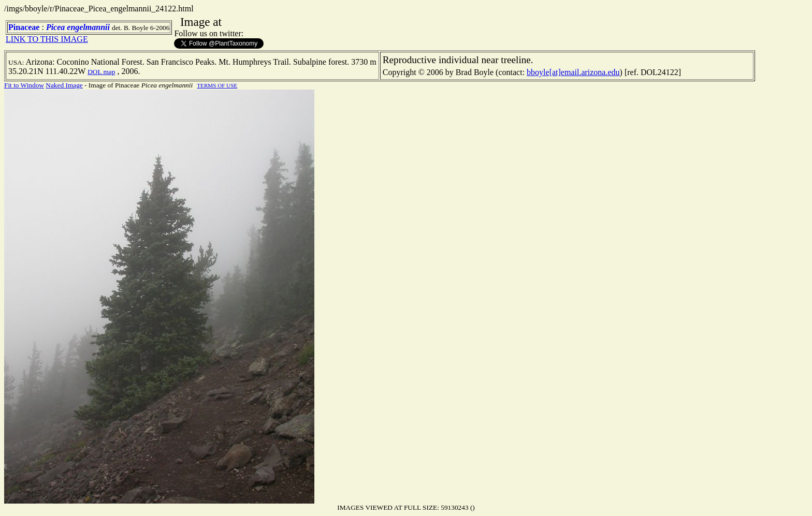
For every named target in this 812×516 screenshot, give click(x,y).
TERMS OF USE (217, 85)
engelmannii (88, 27)
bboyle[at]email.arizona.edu (573, 72)
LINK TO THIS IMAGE (47, 39)
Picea (55, 27)
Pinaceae (24, 27)
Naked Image (64, 85)
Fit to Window (24, 85)
